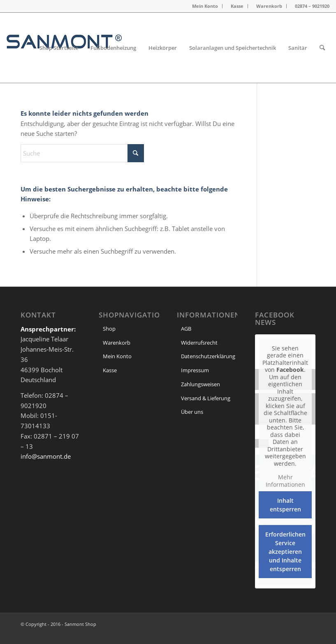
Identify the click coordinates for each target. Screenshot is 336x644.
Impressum (195, 370)
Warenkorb (269, 6)
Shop (109, 329)
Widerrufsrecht (199, 343)
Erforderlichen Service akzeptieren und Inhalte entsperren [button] (285, 552)
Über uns (192, 412)
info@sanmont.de (46, 456)
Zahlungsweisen (200, 384)
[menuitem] (205, 6)
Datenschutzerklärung (208, 356)
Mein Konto (205, 6)
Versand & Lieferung (206, 398)
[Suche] (322, 48)
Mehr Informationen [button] (285, 481)
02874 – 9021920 (312, 6)
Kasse (237, 6)
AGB (186, 329)
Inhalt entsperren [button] (285, 505)
